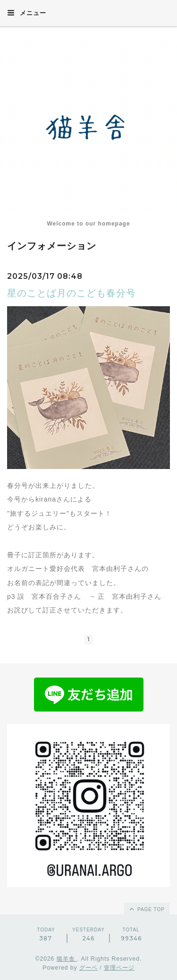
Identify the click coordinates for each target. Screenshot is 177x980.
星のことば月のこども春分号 (72, 293)
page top (146, 909)
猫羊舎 (67, 959)
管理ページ (119, 968)
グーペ (88, 968)
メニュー (27, 13)
